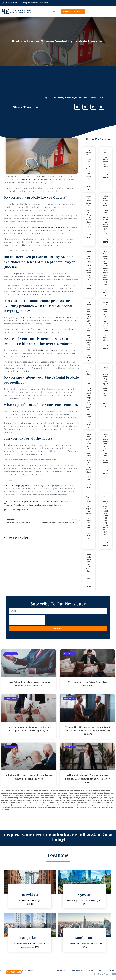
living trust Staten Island (95, 790)
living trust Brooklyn (49, 790)
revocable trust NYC (31, 799)
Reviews (88, 970)
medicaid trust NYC (30, 792)
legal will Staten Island (39, 790)
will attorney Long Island (75, 799)
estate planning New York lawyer (21, 806)
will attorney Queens (104, 799)
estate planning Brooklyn (73, 804)
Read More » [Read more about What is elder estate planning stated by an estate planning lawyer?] (106, 404)
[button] (54, 11)
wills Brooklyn (38, 802)
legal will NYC (23, 790)
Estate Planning (13, 510)
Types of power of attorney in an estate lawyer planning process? (89, 512)
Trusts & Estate (21, 11)
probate (28, 501)
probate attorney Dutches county (105, 792)
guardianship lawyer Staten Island (98, 808)
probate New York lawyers (18, 804)
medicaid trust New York (19, 792)
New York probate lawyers (79, 792)
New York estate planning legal (65, 792)
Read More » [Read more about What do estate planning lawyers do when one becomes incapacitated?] (106, 473)
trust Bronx (57, 799)
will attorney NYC (95, 799)
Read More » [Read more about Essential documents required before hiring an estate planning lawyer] (89, 237)
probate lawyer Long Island (43, 796)
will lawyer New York (36, 801)
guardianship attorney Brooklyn (52, 806)
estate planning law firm (21, 12)
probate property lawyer (86, 797)
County (39, 179)
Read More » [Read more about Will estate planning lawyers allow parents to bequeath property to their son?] (106, 293)
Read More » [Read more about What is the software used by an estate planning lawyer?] (89, 586)
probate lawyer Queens (66, 796)
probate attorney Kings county (8, 794)
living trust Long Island (59, 790)
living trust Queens (85, 790)
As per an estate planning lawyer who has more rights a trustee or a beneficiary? (106, 321)
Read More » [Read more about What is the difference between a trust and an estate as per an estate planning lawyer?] (106, 242)
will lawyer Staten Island (63, 801)
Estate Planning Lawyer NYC (70, 808)
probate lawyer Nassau (55, 796)
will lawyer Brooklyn (16, 801)
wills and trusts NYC (6, 802)
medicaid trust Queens (40, 792)
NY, (52, 227)
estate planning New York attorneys (103, 804)
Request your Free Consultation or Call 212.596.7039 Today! (58, 837)
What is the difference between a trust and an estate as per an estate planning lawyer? (106, 215)
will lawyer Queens (53, 801)
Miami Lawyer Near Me (58, 802)
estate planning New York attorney (87, 804)
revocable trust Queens (41, 799)
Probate (25, 510)
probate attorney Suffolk (90, 794)
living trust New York (69, 790)
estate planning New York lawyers (37, 806)
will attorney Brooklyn (64, 799)
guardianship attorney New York (82, 806)
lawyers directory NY (9, 799)
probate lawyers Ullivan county (15, 797)
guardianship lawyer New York (57, 808)
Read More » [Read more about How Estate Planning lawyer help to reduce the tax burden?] (89, 187)
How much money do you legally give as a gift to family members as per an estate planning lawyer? (89, 326)
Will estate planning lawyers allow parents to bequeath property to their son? (106, 268)
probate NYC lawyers (63, 797)
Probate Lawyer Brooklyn (25, 505)
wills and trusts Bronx (74, 801)
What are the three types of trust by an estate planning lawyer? (89, 266)
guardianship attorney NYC (96, 806)
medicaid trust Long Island (7, 792)
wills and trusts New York (108, 801)
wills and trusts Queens (16, 802)
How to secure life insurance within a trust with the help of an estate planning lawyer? (106, 517)
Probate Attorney (42, 501)
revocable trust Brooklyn (98, 797)
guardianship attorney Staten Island (13, 808)
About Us (57, 970)
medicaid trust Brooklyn (106, 790)
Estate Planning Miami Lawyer (79, 802)
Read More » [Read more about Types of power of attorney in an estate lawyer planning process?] (89, 536)
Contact (111, 970)
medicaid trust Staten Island (51, 792)
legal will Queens (30, 790)
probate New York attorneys (29, 797)
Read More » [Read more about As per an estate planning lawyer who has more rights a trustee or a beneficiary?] (106, 348)
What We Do (73, 970)
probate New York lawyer (42, 797)
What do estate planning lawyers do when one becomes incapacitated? (106, 450)
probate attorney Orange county (36, 794)
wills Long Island (90, 802)
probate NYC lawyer (53, 797)
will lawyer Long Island (26, 801)
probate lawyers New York (78, 796)
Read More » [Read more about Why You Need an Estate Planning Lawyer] (106, 177)
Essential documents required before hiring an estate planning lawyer (89, 213)
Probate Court (58, 501)
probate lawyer (24, 204)
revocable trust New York (20, 799)
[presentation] (27, 620)
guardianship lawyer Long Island (42, 808)
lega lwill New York (15, 790)
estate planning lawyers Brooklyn (60, 804)
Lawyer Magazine (68, 802)
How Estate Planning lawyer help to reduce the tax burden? (89, 164)
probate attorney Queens (65, 794)
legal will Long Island (6, 790)
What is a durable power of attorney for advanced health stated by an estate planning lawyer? (89, 457)
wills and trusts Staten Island (28, 802)
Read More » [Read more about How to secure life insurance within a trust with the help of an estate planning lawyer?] (106, 545)
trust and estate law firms (30, 804)
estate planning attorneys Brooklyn (44, 804)
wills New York (97, 802)
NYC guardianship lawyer (91, 792)
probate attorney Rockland (77, 794)
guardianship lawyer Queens (84, 808)
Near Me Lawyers (5, 809)
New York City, (25, 485)
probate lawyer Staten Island (101, 796)
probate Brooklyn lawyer (17, 796)
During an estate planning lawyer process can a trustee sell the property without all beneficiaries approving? (89, 392)
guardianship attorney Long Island (67, 806)
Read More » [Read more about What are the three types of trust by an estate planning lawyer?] (89, 288)
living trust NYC (77, 790)
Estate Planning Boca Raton (47, 802)
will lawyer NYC (45, 801)
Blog (100, 970)
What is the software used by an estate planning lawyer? (89, 566)
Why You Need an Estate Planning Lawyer (106, 160)
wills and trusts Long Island (96, 801)
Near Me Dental (110, 808)
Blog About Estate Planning (54, 98)
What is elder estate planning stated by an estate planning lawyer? (106, 381)
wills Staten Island (105, 802)
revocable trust (50, 799)
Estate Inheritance (15, 501)
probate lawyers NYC (89, 796)
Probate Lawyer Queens (50, 505)
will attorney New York (86, 799)
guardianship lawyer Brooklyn (28, 808)
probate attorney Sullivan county (103, 794)
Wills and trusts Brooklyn (84, 801)
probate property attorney (74, 797)
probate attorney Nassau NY (22, 794)
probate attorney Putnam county (52, 794)
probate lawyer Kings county (30, 796)
